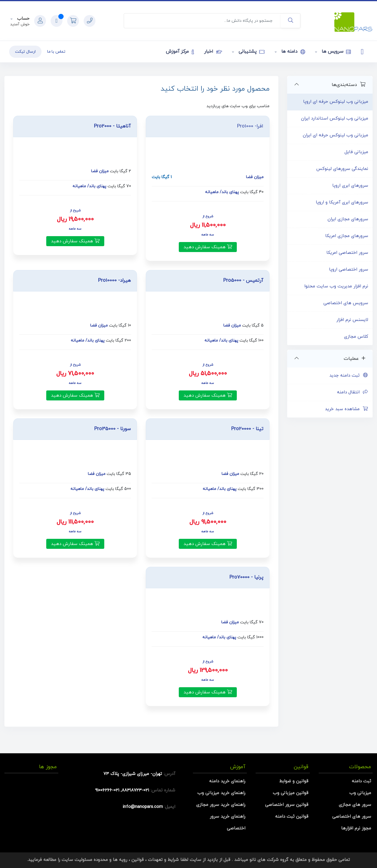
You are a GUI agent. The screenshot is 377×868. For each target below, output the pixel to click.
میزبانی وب (360, 793)
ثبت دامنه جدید (349, 376)
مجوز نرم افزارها (356, 828)
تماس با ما (56, 52)
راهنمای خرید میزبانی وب (221, 793)
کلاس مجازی (356, 337)
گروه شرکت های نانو (269, 860)
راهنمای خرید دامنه (227, 781)
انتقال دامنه (353, 392)
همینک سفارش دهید (208, 247)
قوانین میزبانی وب (291, 793)
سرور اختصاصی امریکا (347, 253)
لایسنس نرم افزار (352, 320)
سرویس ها (335, 52)
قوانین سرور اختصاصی (287, 805)
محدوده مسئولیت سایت (85, 860)
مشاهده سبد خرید (347, 409)
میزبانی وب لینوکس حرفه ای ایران (335, 135)
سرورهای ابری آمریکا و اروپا (342, 202)
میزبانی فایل (356, 152)
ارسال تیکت (25, 52)
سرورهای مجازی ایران (348, 219)
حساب (23, 19)
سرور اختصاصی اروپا (349, 270)
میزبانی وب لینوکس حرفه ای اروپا (336, 102)
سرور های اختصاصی (352, 817)
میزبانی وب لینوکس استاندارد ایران (335, 119)
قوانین (138, 860)
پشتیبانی (251, 52)
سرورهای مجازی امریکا (347, 236)
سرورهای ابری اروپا (350, 186)
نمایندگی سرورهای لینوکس (342, 169)
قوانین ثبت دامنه (292, 817)
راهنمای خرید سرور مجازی (221, 805)
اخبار (213, 52)
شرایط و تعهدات (163, 860)
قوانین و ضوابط (294, 781)
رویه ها (120, 860)
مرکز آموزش (180, 52)
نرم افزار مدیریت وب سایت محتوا (336, 286)
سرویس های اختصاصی (346, 303)
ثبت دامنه (361, 781)
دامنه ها (292, 52)
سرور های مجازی (355, 805)
